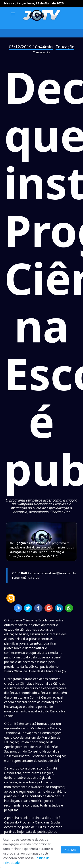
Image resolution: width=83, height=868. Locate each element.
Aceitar (70, 850)
